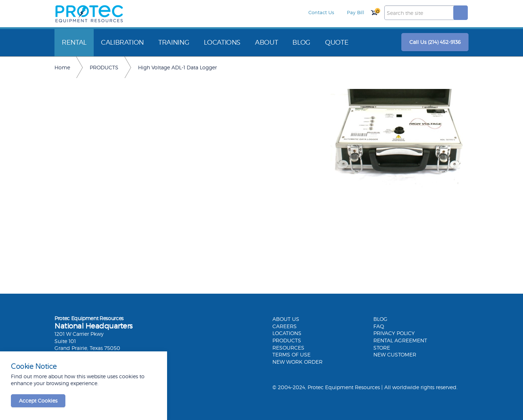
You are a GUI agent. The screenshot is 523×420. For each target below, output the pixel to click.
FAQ (379, 326)
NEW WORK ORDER (297, 362)
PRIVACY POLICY (394, 333)
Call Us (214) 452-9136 (435, 42)
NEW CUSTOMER (395, 354)
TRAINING (174, 42)
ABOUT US (286, 319)
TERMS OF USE (291, 354)
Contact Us (321, 12)
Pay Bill (356, 12)
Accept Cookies (38, 401)
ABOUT (266, 42)
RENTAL (74, 42)
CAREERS (285, 326)
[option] (400, 139)
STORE (382, 348)
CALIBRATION (122, 42)
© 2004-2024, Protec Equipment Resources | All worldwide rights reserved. (365, 387)
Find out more (29, 376)
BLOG (301, 42)
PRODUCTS (287, 340)
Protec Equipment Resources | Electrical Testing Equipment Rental (89, 14)
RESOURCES (288, 348)
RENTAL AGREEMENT (400, 340)
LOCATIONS (222, 42)
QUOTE (337, 42)
